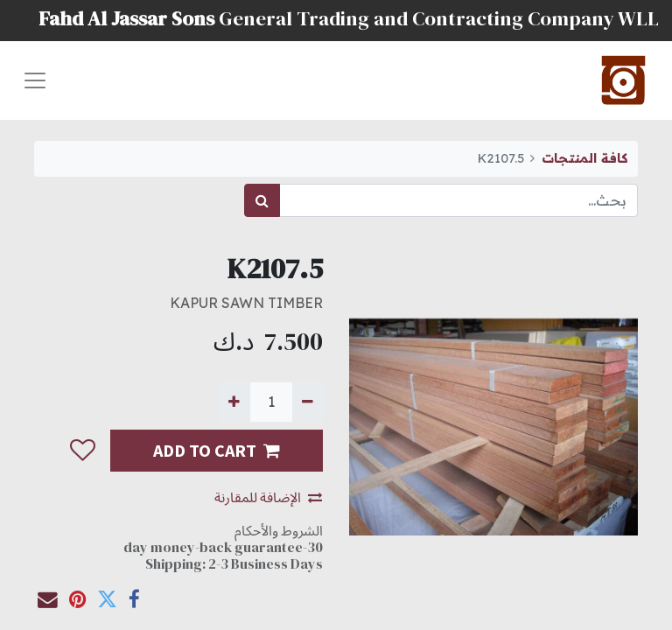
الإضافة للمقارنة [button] (268, 497)
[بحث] (262, 200)
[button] (82, 451)
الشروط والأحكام (279, 530)
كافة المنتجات (584, 158)
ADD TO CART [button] (217, 450)
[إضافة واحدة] (234, 402)
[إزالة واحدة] (308, 402)
